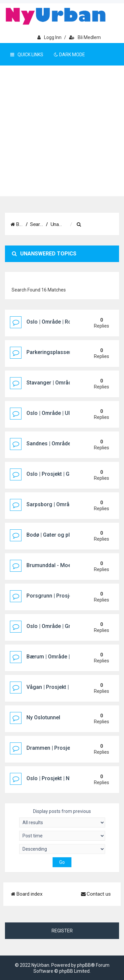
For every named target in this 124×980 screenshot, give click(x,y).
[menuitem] (101, 225)
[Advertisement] (62, 131)
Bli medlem (85, 37)
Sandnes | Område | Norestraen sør (69, 444)
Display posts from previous (62, 818)
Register (62, 931)
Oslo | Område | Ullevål (54, 413)
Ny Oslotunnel (43, 717)
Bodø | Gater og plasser (55, 535)
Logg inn (49, 37)
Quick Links (27, 55)
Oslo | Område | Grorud (54, 626)
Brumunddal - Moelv (51, 565)
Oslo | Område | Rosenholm (60, 322)
